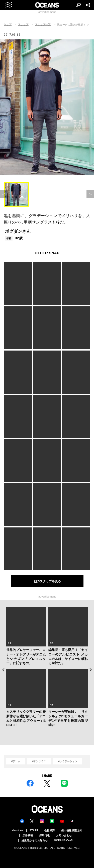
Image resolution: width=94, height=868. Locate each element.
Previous (3, 670)
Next (91, 670)
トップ (8, 24)
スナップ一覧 (43, 24)
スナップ (23, 24)
